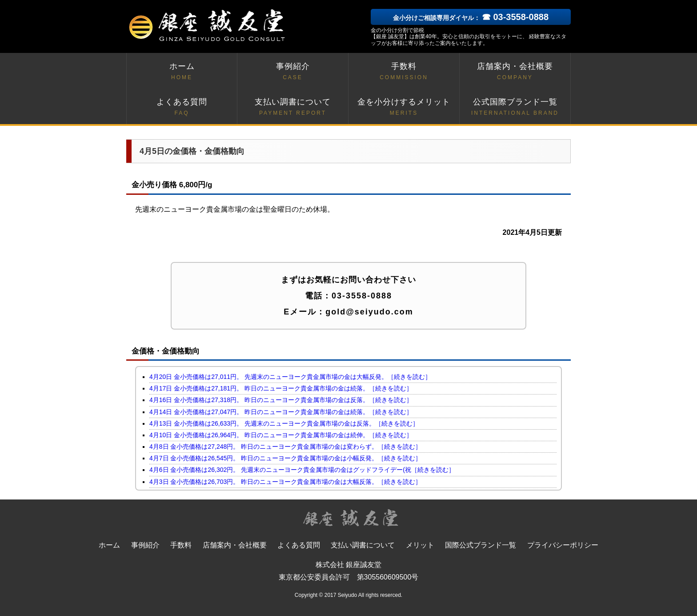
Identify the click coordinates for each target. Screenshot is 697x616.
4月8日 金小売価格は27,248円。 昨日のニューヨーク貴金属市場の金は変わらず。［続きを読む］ (285, 447)
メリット (420, 545)
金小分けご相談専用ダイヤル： (471, 18)
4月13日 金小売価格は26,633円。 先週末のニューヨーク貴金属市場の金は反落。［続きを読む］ (284, 423)
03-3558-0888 (362, 296)
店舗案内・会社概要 (515, 72)
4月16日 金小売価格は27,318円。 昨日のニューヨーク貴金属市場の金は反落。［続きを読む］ (281, 400)
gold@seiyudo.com (369, 312)
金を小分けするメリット (404, 107)
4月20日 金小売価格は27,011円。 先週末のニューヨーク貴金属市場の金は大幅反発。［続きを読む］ (290, 377)
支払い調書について (293, 107)
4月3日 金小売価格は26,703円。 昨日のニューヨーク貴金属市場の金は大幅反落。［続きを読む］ (285, 482)
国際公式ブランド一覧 (481, 545)
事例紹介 (293, 72)
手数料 (404, 72)
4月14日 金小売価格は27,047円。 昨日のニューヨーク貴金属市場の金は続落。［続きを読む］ (281, 412)
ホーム (182, 72)
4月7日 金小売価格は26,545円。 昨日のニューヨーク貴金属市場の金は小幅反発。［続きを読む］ (285, 458)
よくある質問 (182, 107)
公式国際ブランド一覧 (515, 107)
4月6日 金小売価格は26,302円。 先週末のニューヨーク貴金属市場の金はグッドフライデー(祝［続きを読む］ (302, 470)
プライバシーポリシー (563, 545)
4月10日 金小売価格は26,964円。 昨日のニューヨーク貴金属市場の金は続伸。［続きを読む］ (281, 435)
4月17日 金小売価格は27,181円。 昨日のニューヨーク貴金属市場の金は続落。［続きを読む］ (281, 388)
